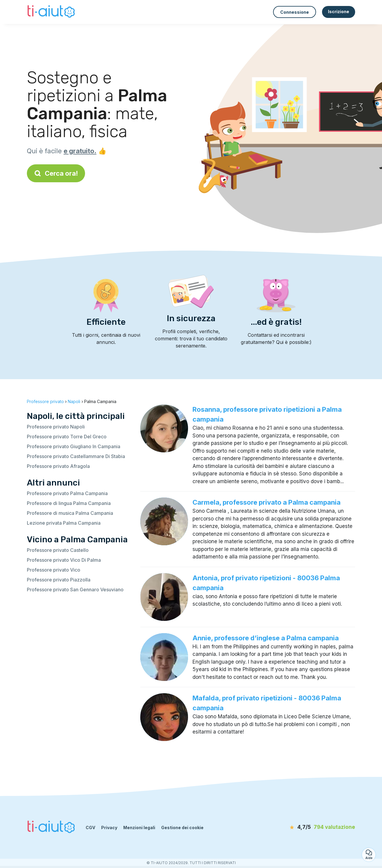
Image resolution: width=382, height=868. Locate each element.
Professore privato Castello (58, 550)
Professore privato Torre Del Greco (67, 437)
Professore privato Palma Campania (67, 493)
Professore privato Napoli (56, 427)
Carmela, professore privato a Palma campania (267, 502)
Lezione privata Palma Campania (64, 523)
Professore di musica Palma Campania (70, 513)
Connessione (295, 12)
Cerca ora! (56, 173)
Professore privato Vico (54, 570)
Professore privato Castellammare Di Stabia (76, 456)
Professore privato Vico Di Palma (64, 560)
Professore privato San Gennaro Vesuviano (75, 590)
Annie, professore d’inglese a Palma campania (266, 638)
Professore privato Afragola (58, 466)
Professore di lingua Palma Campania (69, 503)
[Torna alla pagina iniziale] (52, 12)
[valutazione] (321, 827)
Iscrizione (339, 12)
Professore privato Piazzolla (59, 580)
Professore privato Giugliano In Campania (74, 446)
